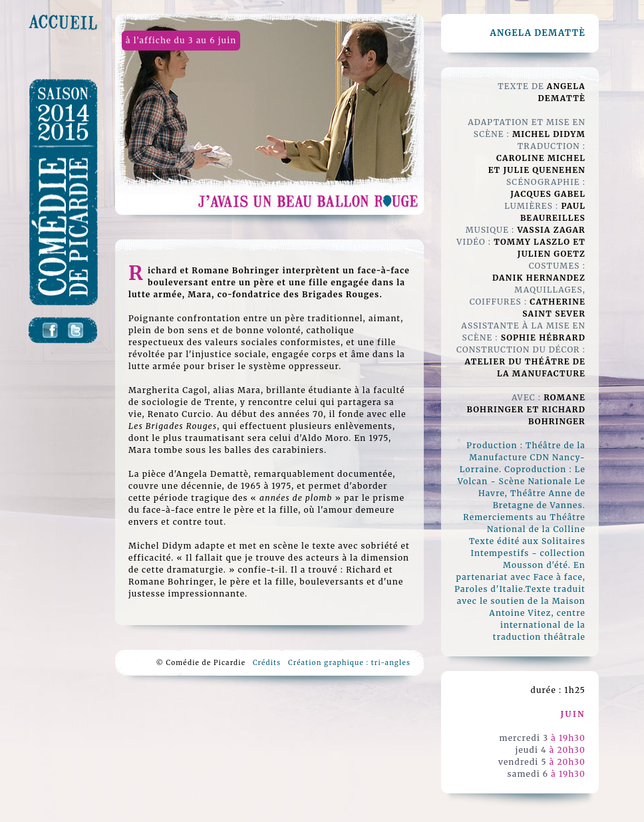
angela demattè (538, 33)
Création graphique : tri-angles (349, 663)
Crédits (267, 663)
